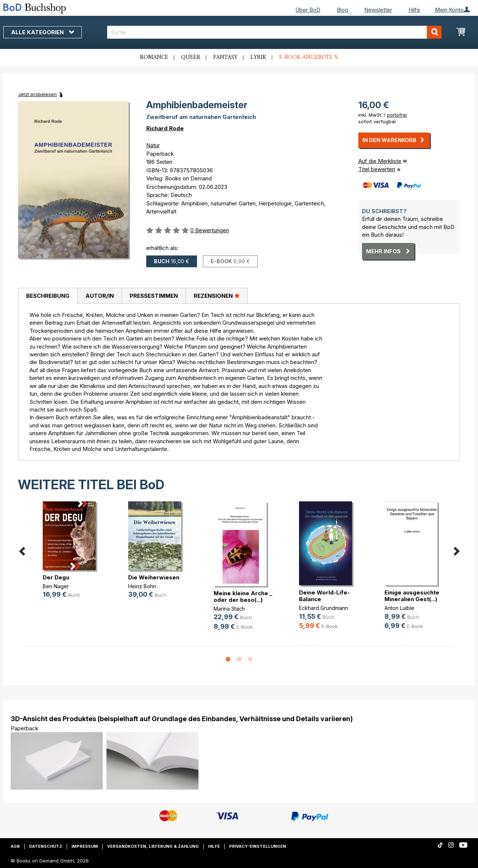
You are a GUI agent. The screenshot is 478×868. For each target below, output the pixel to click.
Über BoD (308, 10)
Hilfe (414, 10)
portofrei (397, 115)
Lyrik (258, 57)
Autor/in (100, 296)
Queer (191, 57)
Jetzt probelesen (37, 94)
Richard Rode (165, 128)
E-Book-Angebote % (309, 57)
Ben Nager (56, 586)
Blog (342, 10)
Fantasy (225, 57)
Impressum (85, 846)
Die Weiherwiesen (154, 577)
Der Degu (56, 577)
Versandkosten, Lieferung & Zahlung (153, 846)
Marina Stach (229, 609)
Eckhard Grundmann (324, 608)
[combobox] (275, 32)
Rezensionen (217, 296)
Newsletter (378, 10)
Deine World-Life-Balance (324, 596)
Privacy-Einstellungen (258, 846)
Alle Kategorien (43, 32)
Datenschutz (46, 846)
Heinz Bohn (142, 586)
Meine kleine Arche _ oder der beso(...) (243, 597)
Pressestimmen (154, 296)
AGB (15, 846)
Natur (153, 145)
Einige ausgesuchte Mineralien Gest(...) (412, 596)
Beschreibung (48, 296)
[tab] (48, 296)
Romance (154, 57)
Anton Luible (399, 608)
